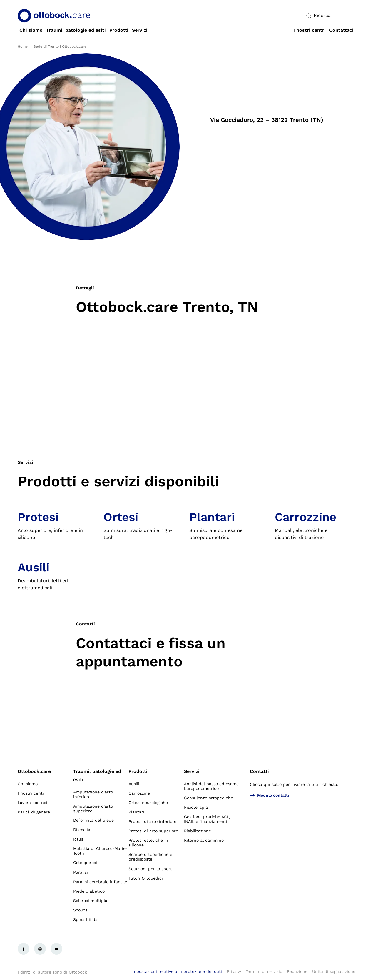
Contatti (259, 771)
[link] (31, 30)
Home (23, 46)
